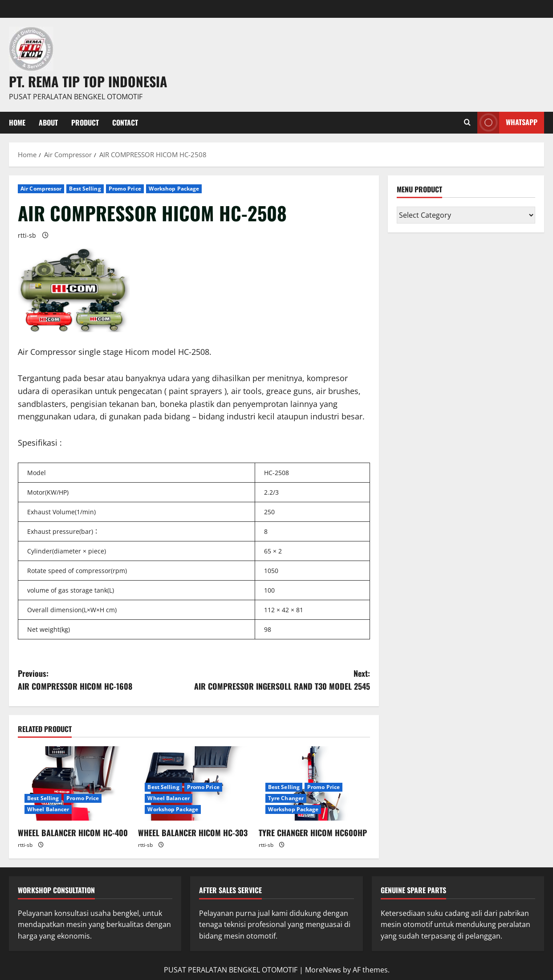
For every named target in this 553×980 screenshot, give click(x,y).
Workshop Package (174, 189)
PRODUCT (85, 122)
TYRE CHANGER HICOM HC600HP (313, 833)
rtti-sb (27, 235)
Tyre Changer (286, 798)
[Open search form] (467, 122)
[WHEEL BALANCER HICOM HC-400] (73, 783)
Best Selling (85, 189)
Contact (125, 122)
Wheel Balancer (48, 809)
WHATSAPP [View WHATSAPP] (507, 123)
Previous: (106, 680)
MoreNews (323, 970)
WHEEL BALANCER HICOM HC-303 (193, 833)
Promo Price (125, 189)
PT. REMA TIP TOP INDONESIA (88, 81)
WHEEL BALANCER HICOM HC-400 (73, 833)
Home (17, 122)
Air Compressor (41, 189)
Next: (282, 680)
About (48, 122)
